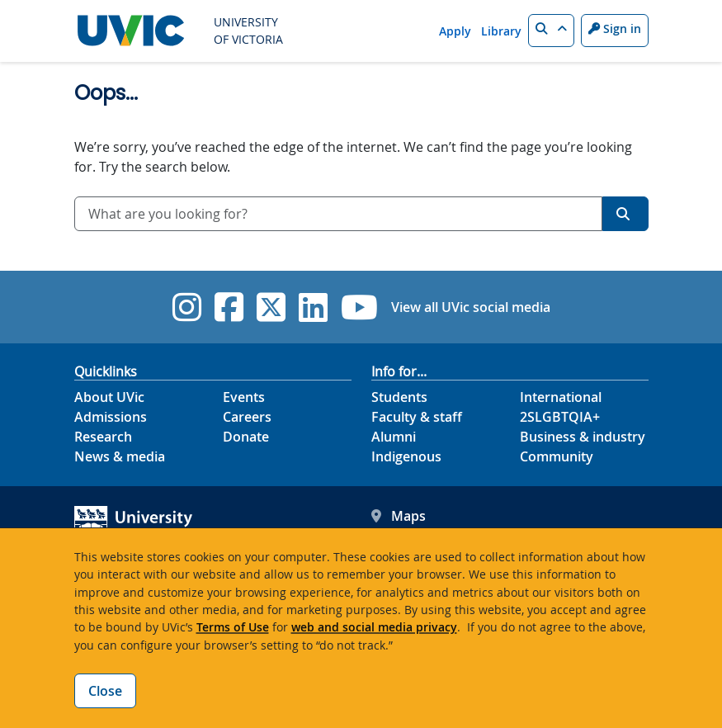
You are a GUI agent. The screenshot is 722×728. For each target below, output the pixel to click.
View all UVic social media (471, 307)
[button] (551, 31)
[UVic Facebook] (229, 307)
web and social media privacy (374, 627)
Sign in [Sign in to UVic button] (615, 28)
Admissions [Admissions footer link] (111, 417)
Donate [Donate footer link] (246, 437)
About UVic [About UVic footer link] (109, 397)
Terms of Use (233, 627)
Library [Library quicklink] (501, 31)
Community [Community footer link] (557, 456)
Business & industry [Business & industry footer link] (583, 437)
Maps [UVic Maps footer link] (399, 516)
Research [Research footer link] (103, 437)
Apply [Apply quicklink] (455, 31)
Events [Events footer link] (244, 397)
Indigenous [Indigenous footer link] (406, 456)
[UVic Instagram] (187, 307)
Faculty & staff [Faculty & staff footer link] (417, 417)
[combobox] (338, 214)
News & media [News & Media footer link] (120, 456)
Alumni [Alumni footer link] (394, 437)
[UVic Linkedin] (313, 307)
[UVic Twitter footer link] (271, 307)
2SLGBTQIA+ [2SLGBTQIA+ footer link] (560, 417)
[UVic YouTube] (359, 307)
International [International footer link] (561, 397)
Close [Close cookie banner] (105, 691)
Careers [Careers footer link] (247, 417)
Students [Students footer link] (399, 397)
